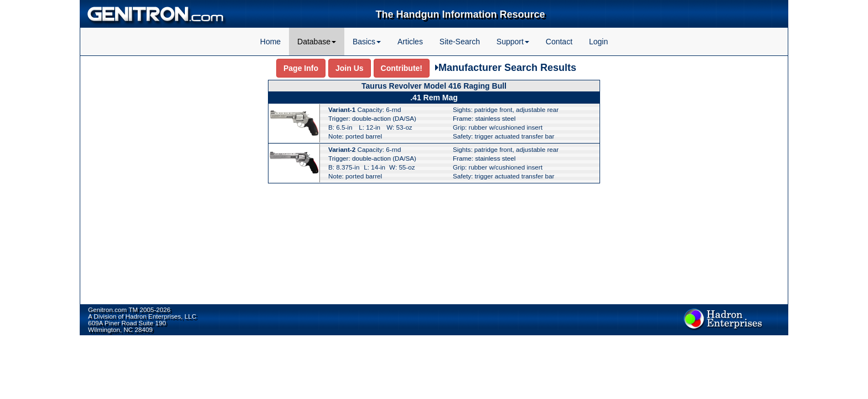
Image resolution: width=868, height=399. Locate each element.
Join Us (350, 68)
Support (513, 42)
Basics (367, 42)
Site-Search (460, 42)
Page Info (301, 68)
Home (270, 42)
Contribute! (402, 68)
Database (317, 42)
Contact (559, 42)
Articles (410, 42)
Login (598, 42)
